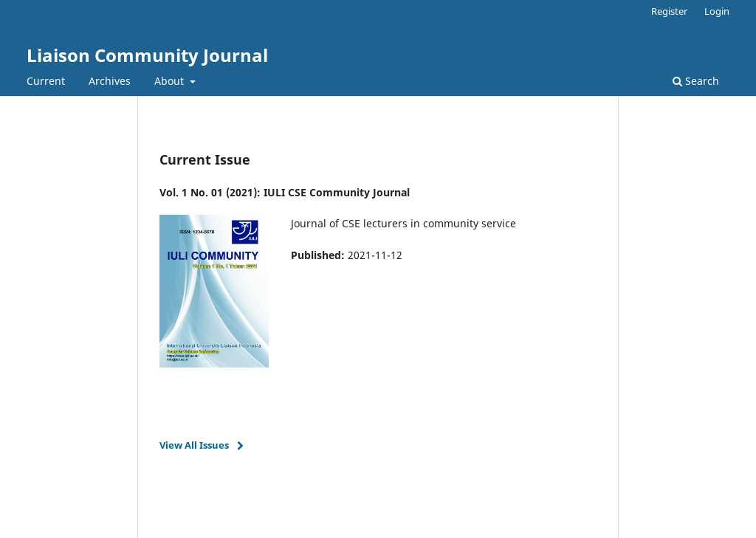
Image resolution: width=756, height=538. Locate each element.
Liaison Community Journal (147, 55)
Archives (110, 81)
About (171, 81)
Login (717, 11)
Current (46, 81)
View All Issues (194, 445)
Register (669, 11)
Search (696, 81)
